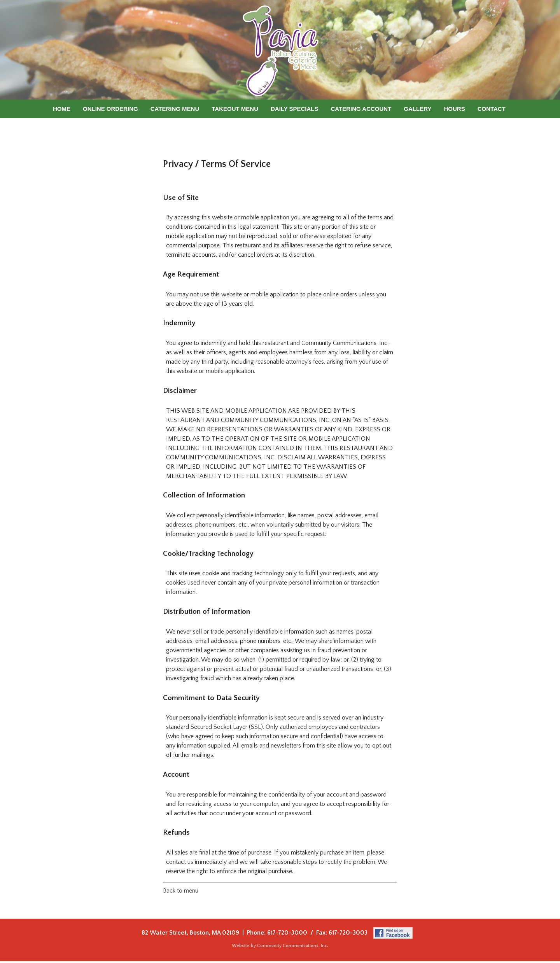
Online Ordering (110, 109)
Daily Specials (295, 109)
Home (62, 109)
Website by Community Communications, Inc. (280, 946)
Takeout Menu (235, 109)
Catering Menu (175, 109)
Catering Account (361, 109)
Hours (454, 109)
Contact (492, 109)
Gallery (417, 109)
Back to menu (181, 891)
